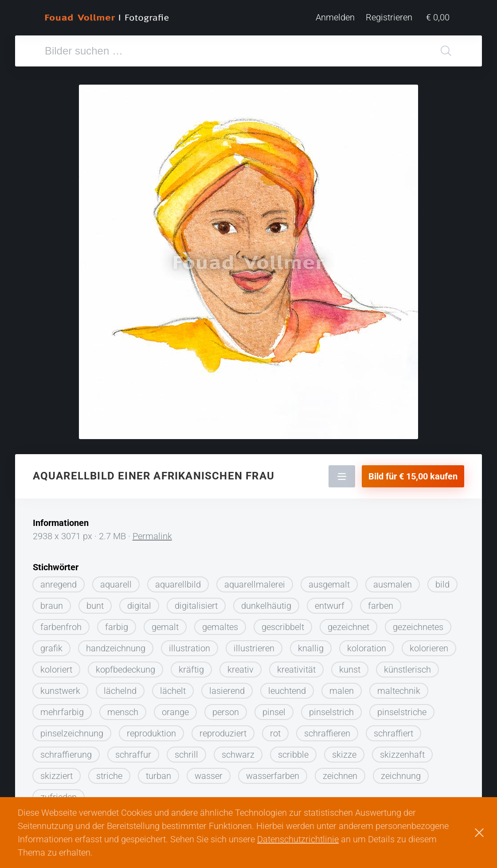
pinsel (274, 708)
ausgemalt (329, 581)
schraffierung (66, 751)
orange (175, 708)
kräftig (191, 666)
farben (381, 602)
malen (342, 687)
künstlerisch (407, 666)
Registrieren (394, 18)
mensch (123, 708)
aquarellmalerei (255, 581)
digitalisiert (196, 602)
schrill (186, 751)
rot (275, 730)
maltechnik (399, 687)
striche (109, 772)
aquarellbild (178, 581)
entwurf (330, 602)
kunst (350, 666)
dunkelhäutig (266, 602)
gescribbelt (283, 623)
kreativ (241, 666)
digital (139, 602)
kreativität (296, 666)
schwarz (238, 751)
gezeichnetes (418, 623)
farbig (117, 623)
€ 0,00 (440, 18)
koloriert (56, 666)
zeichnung (401, 772)
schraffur (133, 751)
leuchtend (287, 687)
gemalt (165, 623)
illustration (190, 645)
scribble (293, 751)
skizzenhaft (402, 751)
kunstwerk (60, 687)
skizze (344, 751)
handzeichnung (116, 645)
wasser (209, 772)
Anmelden (340, 18)
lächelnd (120, 687)
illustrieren (254, 645)
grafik (51, 645)
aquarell (116, 581)
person (226, 708)
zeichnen (340, 772)
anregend (59, 581)
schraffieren (327, 730)
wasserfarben (273, 772)
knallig (311, 645)
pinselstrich (331, 708)
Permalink (152, 533)
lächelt (173, 687)
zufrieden (59, 794)
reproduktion (151, 730)
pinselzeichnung (72, 730)
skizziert (57, 772)
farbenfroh (61, 623)
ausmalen (393, 581)
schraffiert (393, 730)
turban (158, 772)
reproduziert (223, 730)
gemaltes (220, 623)
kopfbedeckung (125, 666)
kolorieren (429, 645)
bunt (95, 602)
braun (52, 602)
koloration (367, 645)
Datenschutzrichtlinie (298, 839)
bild (442, 581)
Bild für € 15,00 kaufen (413, 473)
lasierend (227, 687)
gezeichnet (348, 623)
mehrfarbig (62, 708)
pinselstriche (402, 708)
